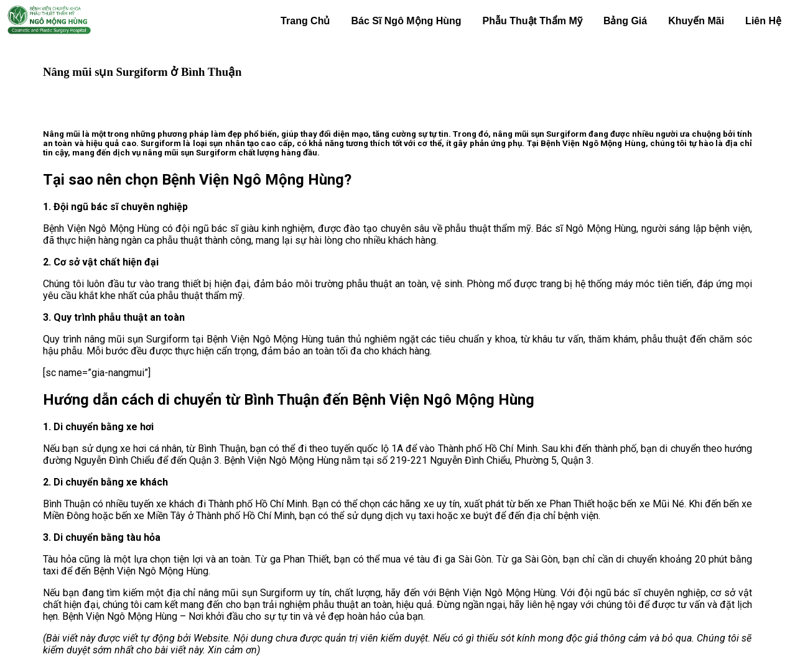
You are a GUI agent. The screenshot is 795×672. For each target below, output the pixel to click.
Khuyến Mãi (696, 21)
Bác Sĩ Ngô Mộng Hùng (406, 21)
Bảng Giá (625, 21)
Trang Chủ (305, 21)
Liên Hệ (763, 21)
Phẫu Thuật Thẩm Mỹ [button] (532, 21)
